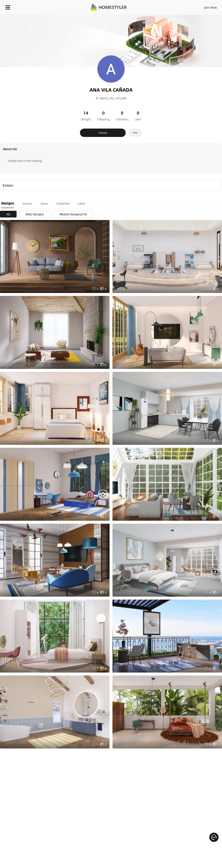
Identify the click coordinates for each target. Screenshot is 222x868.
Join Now (211, 7)
